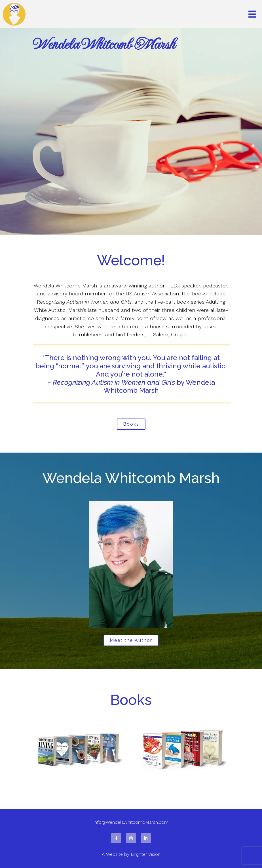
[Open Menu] (252, 14)
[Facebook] (116, 838)
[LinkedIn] (146, 838)
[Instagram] (131, 838)
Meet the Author (131, 640)
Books (131, 424)
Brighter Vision (146, 854)
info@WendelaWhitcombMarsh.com (131, 822)
